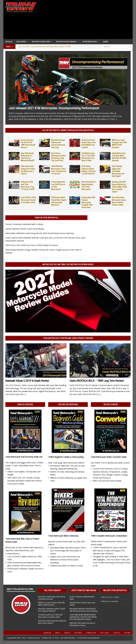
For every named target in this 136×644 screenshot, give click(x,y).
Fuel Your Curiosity (52, 590)
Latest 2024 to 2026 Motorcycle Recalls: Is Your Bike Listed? (28, 200)
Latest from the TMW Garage (84, 590)
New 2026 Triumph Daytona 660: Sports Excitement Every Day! (52, 598)
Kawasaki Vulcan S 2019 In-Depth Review (27, 381)
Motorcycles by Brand (66, 42)
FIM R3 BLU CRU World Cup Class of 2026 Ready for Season (32, 245)
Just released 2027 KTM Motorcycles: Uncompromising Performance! (54, 108)
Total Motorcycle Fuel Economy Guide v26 (24, 457)
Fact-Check (105, 633)
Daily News (21, 42)
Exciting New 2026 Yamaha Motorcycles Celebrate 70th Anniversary (88, 202)
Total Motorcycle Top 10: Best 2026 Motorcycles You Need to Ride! (50, 616)
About (58, 633)
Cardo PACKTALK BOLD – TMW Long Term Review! (97, 381)
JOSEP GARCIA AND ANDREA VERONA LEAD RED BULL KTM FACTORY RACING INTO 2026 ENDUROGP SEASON (83, 617)
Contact (117, 633)
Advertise (47, 633)
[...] (115, 119)
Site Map (127, 633)
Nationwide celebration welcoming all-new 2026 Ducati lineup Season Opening (39, 233)
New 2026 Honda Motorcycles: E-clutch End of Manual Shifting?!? (52, 610)
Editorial (78, 633)
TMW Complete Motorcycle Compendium (109, 536)
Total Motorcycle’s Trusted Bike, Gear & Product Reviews (68, 338)
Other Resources (89, 42)
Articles (9, 42)
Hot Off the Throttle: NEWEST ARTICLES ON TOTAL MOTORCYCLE (68, 130)
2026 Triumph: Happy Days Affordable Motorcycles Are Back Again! (118, 171)
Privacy (67, 633)
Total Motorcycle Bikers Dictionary (63, 536)
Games (105, 42)
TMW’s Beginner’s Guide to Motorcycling (66, 457)
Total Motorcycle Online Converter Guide (109, 457)
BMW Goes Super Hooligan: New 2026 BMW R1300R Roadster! (51, 604)
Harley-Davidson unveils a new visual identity (25, 229)
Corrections (91, 633)
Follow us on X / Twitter (110, 597)
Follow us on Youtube (109, 601)
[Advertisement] (85, 20)
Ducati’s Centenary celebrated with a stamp (24, 224)
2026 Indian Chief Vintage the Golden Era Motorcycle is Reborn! (52, 622)
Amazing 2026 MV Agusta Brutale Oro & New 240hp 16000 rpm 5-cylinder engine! (119, 187)
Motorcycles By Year (41, 42)
